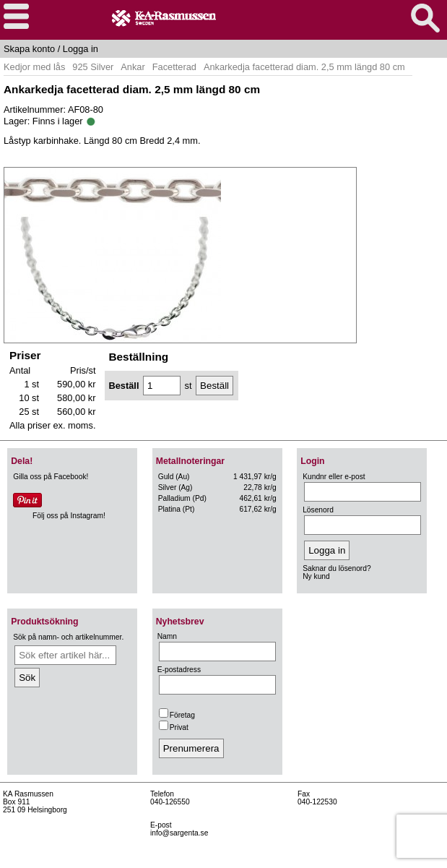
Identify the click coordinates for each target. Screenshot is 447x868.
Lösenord (318, 510)
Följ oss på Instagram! (69, 516)
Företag (177, 715)
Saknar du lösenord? (337, 568)
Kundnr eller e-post (334, 477)
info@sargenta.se (179, 833)
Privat (174, 727)
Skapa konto (29, 49)
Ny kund (316, 576)
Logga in (81, 49)
